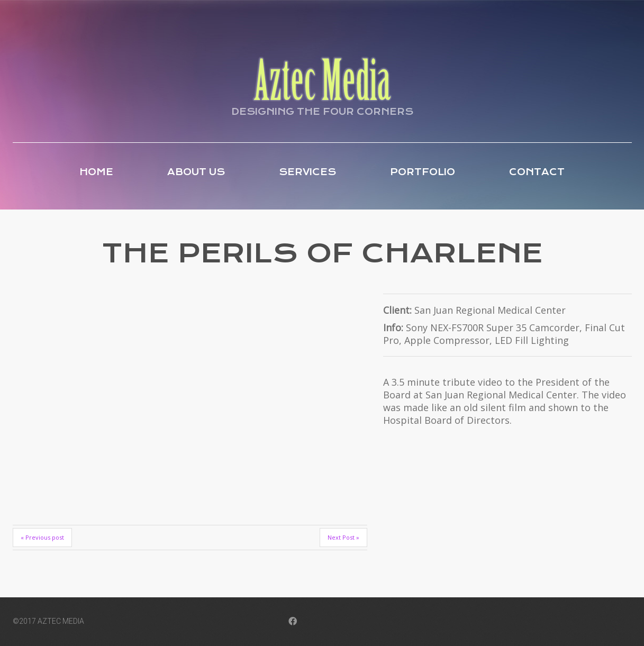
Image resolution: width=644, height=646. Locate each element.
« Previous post (42, 537)
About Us (196, 172)
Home (96, 172)
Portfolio (423, 172)
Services (307, 172)
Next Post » (343, 537)
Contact (537, 172)
